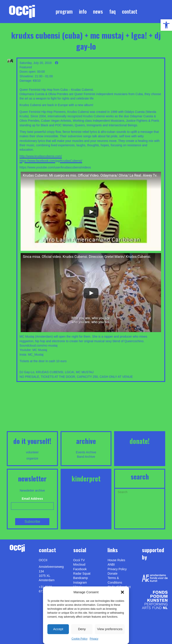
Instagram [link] (80, 582)
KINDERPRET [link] (86, 478)
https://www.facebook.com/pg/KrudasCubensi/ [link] (51, 161)
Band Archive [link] (86, 457)
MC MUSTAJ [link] (85, 372)
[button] (122, 592)
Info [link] (83, 11)
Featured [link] (26, 67)
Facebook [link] (80, 569)
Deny (82, 629)
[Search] (140, 492)
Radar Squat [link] (82, 573)
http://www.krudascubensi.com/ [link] (41, 156)
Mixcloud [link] (79, 564)
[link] (166, 25)
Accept (58, 629)
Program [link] (64, 11)
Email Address (32, 499)
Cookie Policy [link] (80, 639)
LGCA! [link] (70, 372)
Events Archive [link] (86, 452)
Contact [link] (130, 11)
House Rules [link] (116, 560)
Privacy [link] (94, 639)
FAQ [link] (112, 11)
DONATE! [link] (140, 441)
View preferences (110, 629)
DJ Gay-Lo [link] (27, 372)
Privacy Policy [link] (117, 569)
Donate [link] (112, 573)
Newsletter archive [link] (32, 490)
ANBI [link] (111, 564)
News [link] (98, 11)
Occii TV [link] (79, 560)
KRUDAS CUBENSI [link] (50, 372)
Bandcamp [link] (81, 578)
